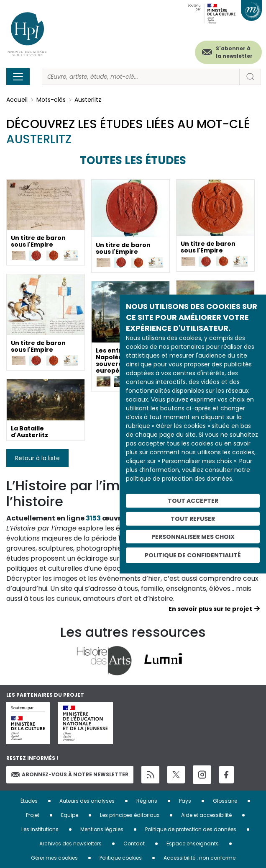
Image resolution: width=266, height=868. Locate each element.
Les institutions (40, 829)
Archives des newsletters (70, 843)
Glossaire (225, 800)
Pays (185, 800)
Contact (134, 843)
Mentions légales (102, 829)
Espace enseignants (193, 843)
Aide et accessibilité (206, 815)
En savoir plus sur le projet (210, 609)
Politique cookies (121, 857)
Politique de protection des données (191, 829)
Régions (147, 800)
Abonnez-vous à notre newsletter (70, 774)
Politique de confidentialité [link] (193, 555)
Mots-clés (51, 100)
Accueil (17, 100)
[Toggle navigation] (18, 77)
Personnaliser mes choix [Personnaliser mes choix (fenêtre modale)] (193, 536)
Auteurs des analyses (87, 800)
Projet (33, 815)
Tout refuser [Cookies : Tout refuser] (193, 518)
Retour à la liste (37, 458)
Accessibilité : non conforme (199, 857)
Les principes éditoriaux (130, 815)
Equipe (70, 815)
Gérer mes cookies (54, 857)
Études (29, 800)
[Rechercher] (141, 77)
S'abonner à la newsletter (234, 52)
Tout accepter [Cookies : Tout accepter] (193, 501)
